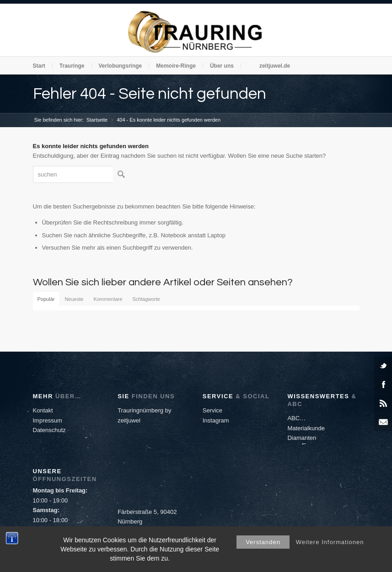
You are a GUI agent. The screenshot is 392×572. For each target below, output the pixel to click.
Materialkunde (306, 428)
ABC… (296, 418)
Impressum (48, 420)
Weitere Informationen (330, 542)
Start (39, 66)
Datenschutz (49, 430)
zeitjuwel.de (275, 66)
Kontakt (43, 410)
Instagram (216, 420)
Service (212, 410)
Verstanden (263, 542)
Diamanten (302, 438)
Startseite (97, 120)
